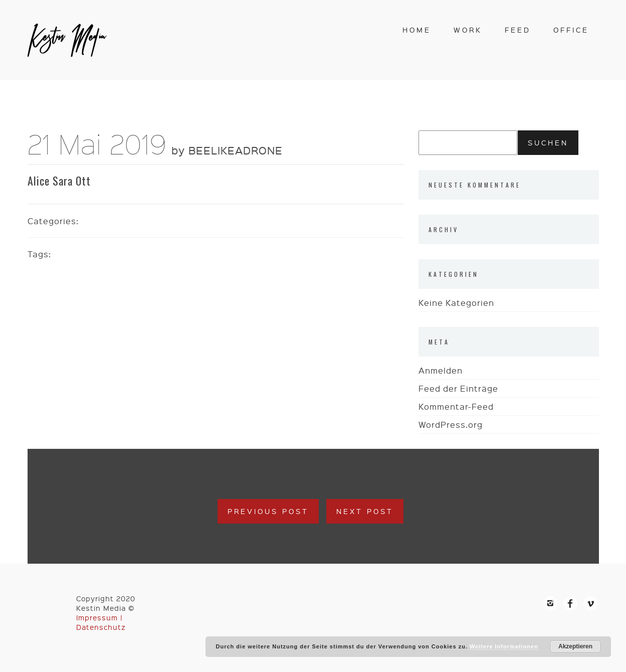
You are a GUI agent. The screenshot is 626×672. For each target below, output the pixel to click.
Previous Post (268, 511)
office (571, 30)
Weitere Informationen (504, 646)
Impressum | (99, 617)
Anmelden (441, 370)
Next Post (365, 511)
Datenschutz (101, 627)
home (417, 30)
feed (518, 30)
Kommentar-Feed (456, 406)
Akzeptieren (575, 646)
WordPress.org (451, 425)
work (468, 30)
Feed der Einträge (458, 388)
